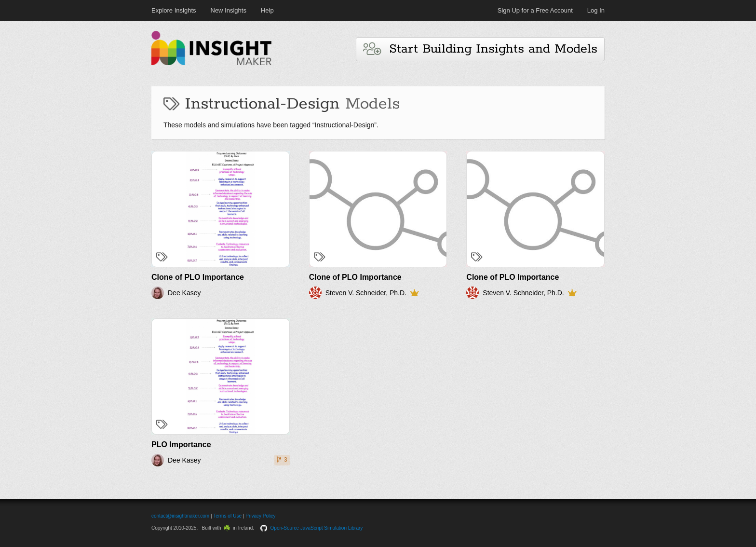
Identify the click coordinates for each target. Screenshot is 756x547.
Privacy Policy (260, 516)
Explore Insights (174, 10)
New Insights (229, 10)
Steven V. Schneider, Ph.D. (366, 293)
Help (267, 10)
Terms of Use (227, 516)
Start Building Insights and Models (480, 49)
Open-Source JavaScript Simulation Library (317, 528)
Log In (596, 10)
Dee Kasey (184, 293)
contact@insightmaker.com (180, 516)
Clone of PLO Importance (198, 277)
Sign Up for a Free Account (535, 10)
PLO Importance (181, 444)
